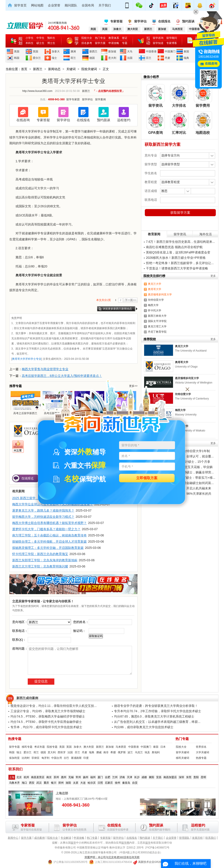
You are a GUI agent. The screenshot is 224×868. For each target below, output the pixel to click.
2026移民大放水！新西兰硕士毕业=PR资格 (176, 258)
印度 (86, 758)
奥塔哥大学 (155, 289)
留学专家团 (73, 99)
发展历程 (197, 838)
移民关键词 (183, 758)
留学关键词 (183, 752)
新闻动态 (54, 69)
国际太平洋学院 (157, 321)
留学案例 (100, 99)
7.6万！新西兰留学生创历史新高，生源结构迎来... (180, 242)
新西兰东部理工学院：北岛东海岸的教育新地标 (45, 560)
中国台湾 (57, 758)
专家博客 (172, 43)
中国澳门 (170, 51)
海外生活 (206, 234)
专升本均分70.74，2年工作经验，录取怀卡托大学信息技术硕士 (158, 711)
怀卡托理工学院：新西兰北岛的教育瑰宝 (40, 554)
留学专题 (14, 747)
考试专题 (39, 747)
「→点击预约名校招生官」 (109, 91)
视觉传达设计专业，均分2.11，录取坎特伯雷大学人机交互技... (54, 706)
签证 (125, 38)
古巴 (66, 758)
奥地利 (156, 752)
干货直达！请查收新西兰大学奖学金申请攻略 (177, 268)
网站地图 (37, 5)
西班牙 (62, 752)
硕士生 (40, 43)
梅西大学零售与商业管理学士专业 (45, 369)
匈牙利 (45, 758)
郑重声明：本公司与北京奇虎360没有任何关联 (112, 857)
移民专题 (27, 747)
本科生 (29, 43)
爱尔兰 (37, 58)
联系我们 (211, 838)
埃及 (147, 752)
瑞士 (54, 58)
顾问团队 (71, 5)
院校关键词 (89, 69)
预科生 (51, 38)
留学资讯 (180, 234)
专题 (125, 43)
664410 (18, 447)
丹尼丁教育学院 (157, 332)
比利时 (26, 758)
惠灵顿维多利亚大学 (160, 295)
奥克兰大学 (155, 284)
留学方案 (100, 43)
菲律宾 (35, 758)
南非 (106, 752)
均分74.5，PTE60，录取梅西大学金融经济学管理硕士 (48, 716)
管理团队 (184, 838)
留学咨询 (158, 38)
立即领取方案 (147, 478)
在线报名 (164, 21)
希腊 (113, 752)
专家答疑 (116, 21)
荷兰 (73, 58)
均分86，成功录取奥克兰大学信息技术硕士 (144, 727)
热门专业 (100, 38)
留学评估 (140, 21)
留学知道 (158, 43)
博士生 (51, 43)
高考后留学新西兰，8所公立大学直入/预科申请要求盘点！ (62, 376)
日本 (163, 747)
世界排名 (201, 747)
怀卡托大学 (155, 310)
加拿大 (56, 51)
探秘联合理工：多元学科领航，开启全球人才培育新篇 (49, 542)
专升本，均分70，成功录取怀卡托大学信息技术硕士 (46, 727)
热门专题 (182, 739)
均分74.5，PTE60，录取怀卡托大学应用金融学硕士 (46, 722)
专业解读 (66, 838)
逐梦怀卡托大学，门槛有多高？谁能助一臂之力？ (46, 529)
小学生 (29, 38)
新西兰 (93, 51)
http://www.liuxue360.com (37, 91)
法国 (130, 58)
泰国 (186, 51)
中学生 (40, 38)
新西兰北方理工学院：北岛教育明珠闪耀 (40, 566)
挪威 (99, 752)
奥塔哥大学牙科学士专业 (27, 359)
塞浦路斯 (76, 758)
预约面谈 (188, 21)
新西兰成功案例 (27, 698)
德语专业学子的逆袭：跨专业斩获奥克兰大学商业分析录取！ (156, 706)
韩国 (17, 58)
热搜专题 (15, 739)
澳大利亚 (89, 747)
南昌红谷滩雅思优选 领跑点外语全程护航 (174, 247)
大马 (130, 51)
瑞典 (186, 58)
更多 (213, 276)
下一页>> (130, 300)
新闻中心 (13, 838)
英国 (35, 51)
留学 (73, 843)
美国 (17, 51)
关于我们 (105, 5)
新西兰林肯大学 (157, 316)
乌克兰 (139, 752)
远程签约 (124, 120)
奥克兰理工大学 (157, 326)
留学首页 (20, 5)
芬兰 (149, 58)
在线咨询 (23, 120)
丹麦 (167, 58)
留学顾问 (172, 38)
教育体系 (114, 38)
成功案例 (39, 838)
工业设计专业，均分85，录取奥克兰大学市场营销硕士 (48, 711)
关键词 (71, 69)
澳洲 (73, 51)
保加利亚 (14, 758)
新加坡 (112, 51)
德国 (92, 58)
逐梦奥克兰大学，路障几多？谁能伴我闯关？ (43, 510)
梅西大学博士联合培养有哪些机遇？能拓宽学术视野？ (49, 523)
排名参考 (87, 43)
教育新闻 (154, 234)
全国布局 (88, 5)
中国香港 (151, 51)
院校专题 (52, 747)
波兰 (130, 752)
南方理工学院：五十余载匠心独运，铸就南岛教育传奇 (49, 535)
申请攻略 (114, 43)
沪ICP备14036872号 (157, 848)
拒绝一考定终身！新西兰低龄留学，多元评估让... (180, 263)
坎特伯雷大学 (156, 300)
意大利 (112, 58)
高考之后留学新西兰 (25, 403)
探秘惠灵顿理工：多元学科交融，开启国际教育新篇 (48, 548)
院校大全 (87, 38)
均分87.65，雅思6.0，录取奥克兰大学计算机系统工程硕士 (154, 716)
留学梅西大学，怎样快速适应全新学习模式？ (43, 517)
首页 (24, 69)
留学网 (125, 843)
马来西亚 (121, 747)
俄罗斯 (122, 752)
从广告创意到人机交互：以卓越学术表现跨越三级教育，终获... (157, 722)
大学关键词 (202, 752)
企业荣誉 (54, 5)
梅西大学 (153, 305)
